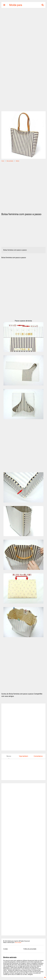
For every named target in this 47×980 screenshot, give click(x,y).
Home (3, 161)
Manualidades (10, 161)
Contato (5, 949)
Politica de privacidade (30, 949)
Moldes (18, 161)
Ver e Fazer (18, 942)
